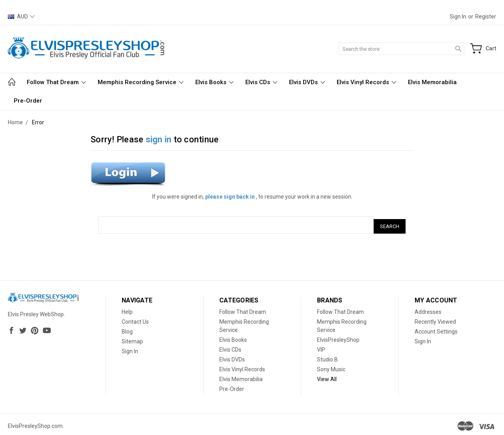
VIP (321, 347)
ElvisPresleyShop (338, 337)
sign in (159, 139)
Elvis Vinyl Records (366, 82)
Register (486, 17)
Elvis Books (214, 82)
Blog (127, 329)
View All (327, 376)
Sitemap (132, 339)
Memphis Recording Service (141, 82)
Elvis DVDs (307, 82)
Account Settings (436, 329)
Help (127, 309)
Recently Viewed (435, 319)
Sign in (458, 17)
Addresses (428, 309)
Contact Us (135, 319)
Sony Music (331, 367)
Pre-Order (28, 101)
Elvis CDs (261, 82)
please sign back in (230, 197)
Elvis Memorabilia (432, 82)
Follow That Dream (56, 82)
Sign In (130, 348)
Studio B (327, 357)
